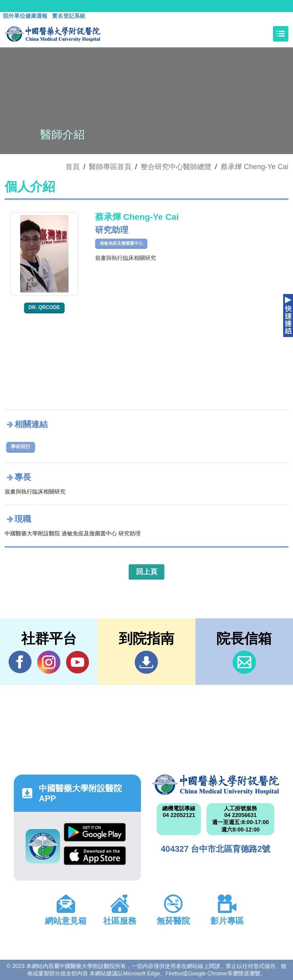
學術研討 (21, 447)
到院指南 (146, 662)
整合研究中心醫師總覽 (176, 167)
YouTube (77, 662)
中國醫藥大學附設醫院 (216, 785)
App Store (95, 856)
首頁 (73, 167)
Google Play (95, 832)
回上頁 (147, 572)
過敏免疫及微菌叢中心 (121, 243)
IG (49, 662)
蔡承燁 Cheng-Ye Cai (255, 167)
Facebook (20, 662)
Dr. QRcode (44, 307)
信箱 (244, 662)
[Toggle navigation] (281, 34)
